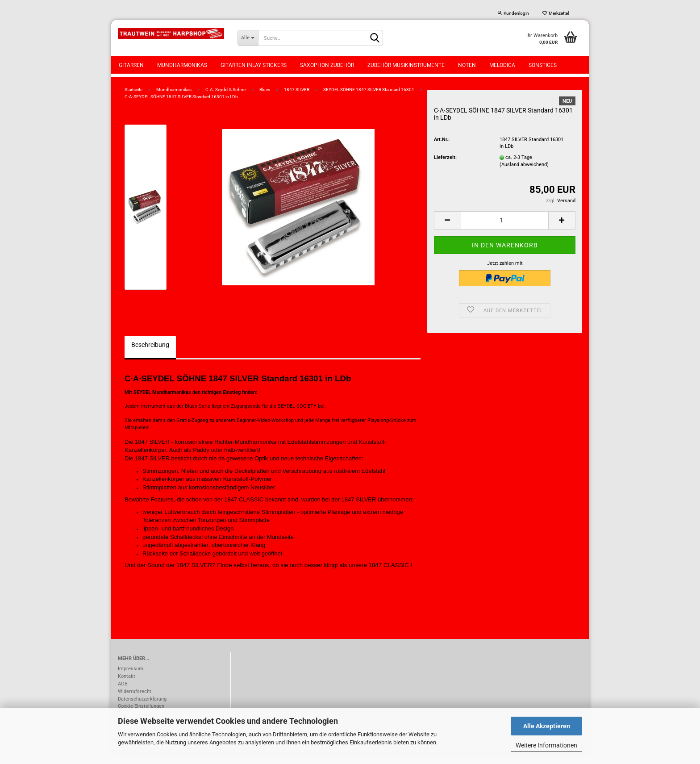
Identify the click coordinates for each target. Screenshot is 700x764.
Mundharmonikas (182, 65)
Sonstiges (543, 65)
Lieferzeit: (445, 167)
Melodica (502, 65)
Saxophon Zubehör (327, 65)
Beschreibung (150, 355)
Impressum (131, 678)
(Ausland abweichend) (524, 174)
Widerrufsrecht (135, 701)
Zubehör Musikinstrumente (406, 65)
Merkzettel (556, 13)
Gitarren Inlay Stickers (254, 65)
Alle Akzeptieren (547, 726)
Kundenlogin (513, 13)
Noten (467, 65)
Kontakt (127, 686)
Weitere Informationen (546, 745)
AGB (123, 694)
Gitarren (131, 65)
